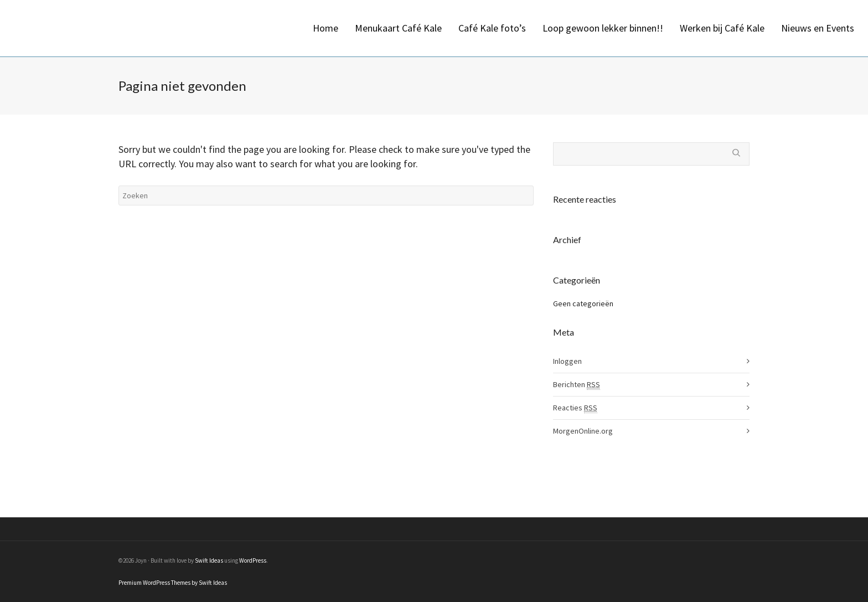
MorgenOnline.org (583, 431)
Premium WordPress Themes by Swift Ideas (173, 583)
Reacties (575, 408)
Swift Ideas (209, 560)
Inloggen (567, 361)
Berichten (577, 385)
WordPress (253, 560)
